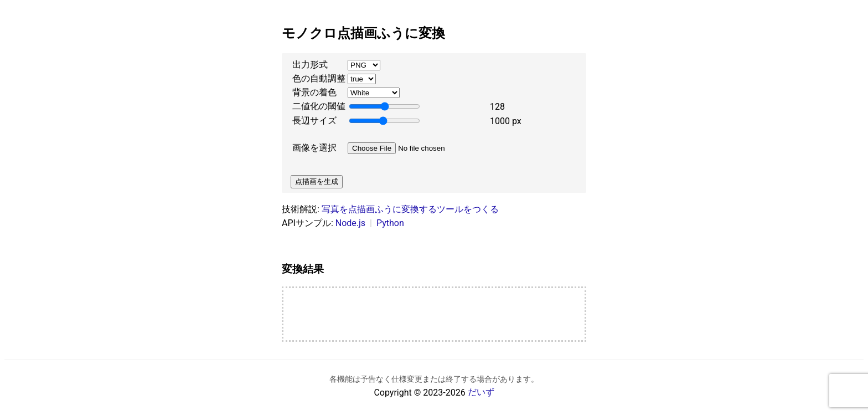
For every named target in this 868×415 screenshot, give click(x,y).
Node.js (350, 223)
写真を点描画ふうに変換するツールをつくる (410, 209)
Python (390, 223)
